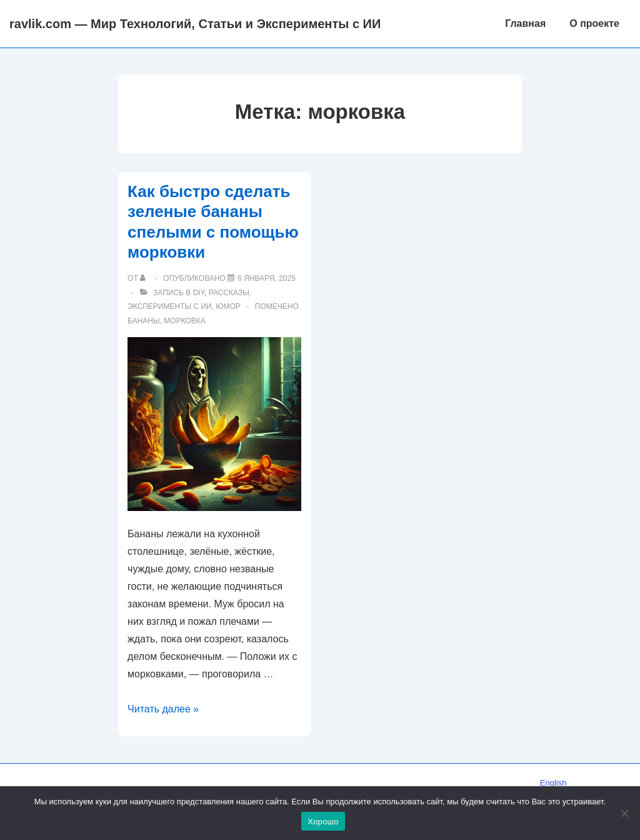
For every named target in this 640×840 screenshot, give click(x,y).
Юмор (228, 306)
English (553, 783)
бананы (144, 321)
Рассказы (229, 293)
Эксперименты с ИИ (170, 306)
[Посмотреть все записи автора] (145, 278)
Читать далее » (163, 709)
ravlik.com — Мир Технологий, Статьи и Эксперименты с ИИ (195, 24)
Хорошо (323, 822)
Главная (525, 23)
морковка (185, 321)
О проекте (594, 23)
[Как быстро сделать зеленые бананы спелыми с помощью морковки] (267, 278)
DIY (199, 293)
